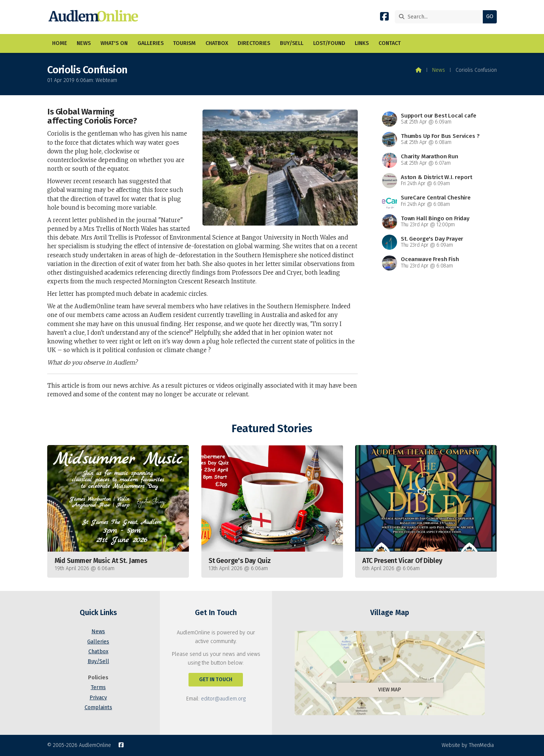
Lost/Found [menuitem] (329, 43)
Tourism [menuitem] (184, 43)
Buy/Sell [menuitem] (292, 43)
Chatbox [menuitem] (217, 43)
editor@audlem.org (223, 699)
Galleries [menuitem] (151, 43)
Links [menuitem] (362, 43)
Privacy (98, 698)
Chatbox (98, 652)
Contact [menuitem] (390, 43)
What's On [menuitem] (114, 43)
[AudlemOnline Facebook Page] (384, 18)
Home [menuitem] (60, 43)
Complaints (98, 707)
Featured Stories (272, 429)
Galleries (98, 642)
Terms (98, 687)
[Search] (441, 17)
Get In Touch (216, 679)
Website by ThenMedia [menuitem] (468, 745)
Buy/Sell (98, 661)
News (439, 70)
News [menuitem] (84, 43)
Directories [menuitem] (254, 43)
